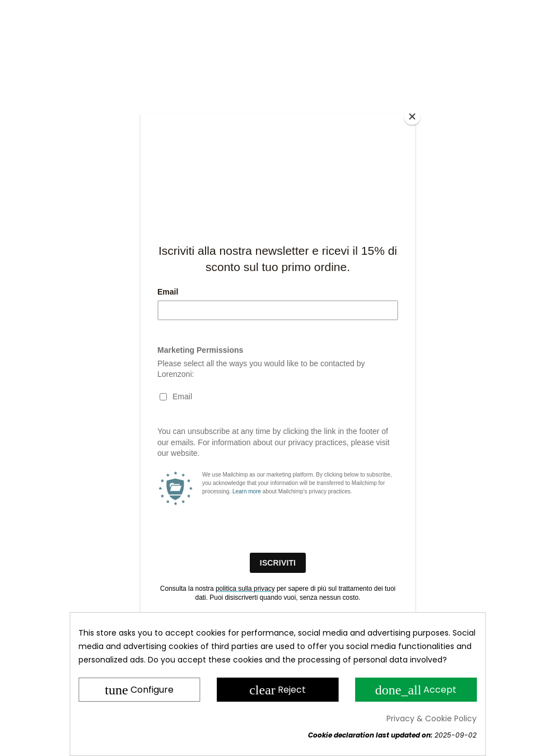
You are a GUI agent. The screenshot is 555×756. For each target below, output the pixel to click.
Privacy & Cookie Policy (432, 718)
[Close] (412, 116)
